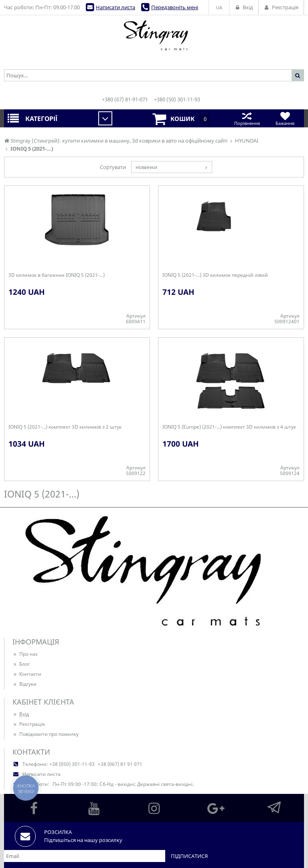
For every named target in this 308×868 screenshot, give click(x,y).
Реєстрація (29, 724)
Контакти (27, 674)
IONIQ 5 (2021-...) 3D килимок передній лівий (215, 275)
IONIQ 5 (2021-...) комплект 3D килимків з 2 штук (65, 427)
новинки (146, 167)
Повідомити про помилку (46, 734)
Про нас (25, 654)
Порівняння (247, 118)
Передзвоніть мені (175, 7)
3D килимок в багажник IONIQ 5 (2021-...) (57, 275)
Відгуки (24, 684)
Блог (21, 664)
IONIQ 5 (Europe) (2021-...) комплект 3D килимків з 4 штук (229, 427)
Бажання (285, 118)
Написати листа (115, 7)
